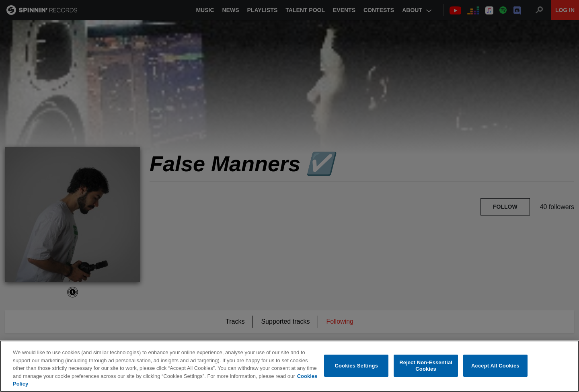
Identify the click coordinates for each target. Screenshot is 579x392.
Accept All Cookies (495, 366)
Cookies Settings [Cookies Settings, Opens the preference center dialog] (357, 366)
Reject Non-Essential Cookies (426, 366)
